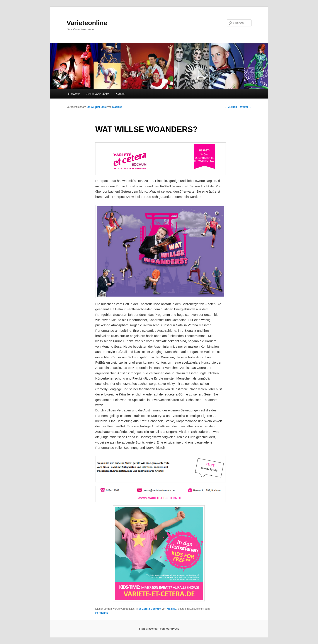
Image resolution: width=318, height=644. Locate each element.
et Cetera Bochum (150, 609)
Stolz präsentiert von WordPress (159, 629)
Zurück (231, 107)
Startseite (74, 94)
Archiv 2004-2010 (98, 94)
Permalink (101, 613)
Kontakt (121, 94)
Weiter (246, 107)
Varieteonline (87, 23)
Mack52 (117, 107)
